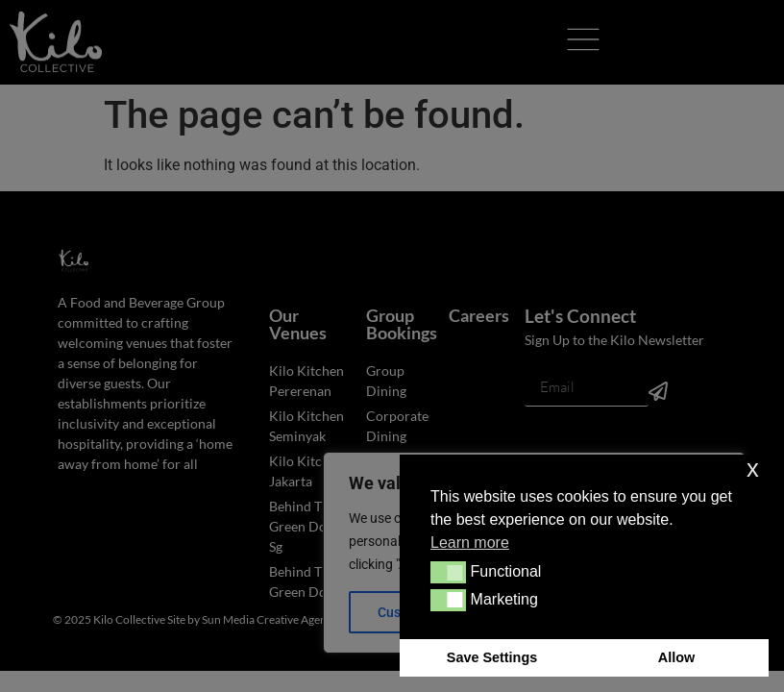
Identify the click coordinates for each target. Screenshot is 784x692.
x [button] (753, 469)
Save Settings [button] (492, 657)
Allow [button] (676, 657)
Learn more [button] (470, 543)
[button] (448, 572)
